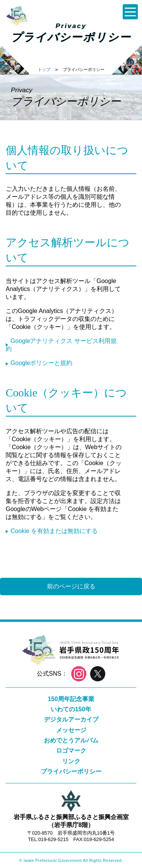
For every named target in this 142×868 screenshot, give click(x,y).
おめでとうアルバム (71, 740)
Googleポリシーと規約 (42, 363)
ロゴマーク (71, 751)
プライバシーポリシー (71, 771)
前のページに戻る (71, 586)
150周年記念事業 (71, 699)
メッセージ (71, 730)
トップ (44, 69)
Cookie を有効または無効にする (54, 531)
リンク (71, 761)
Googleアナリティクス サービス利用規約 (61, 345)
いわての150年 (71, 709)
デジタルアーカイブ (71, 719)
